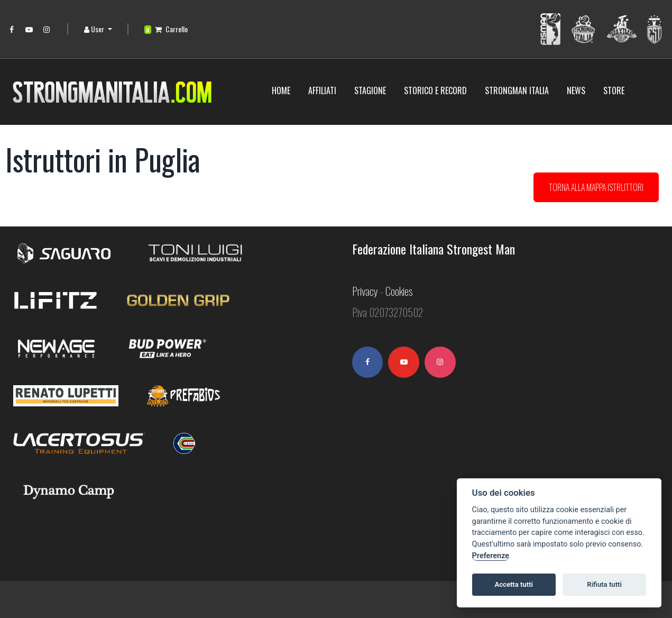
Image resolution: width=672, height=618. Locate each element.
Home (281, 90)
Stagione (370, 90)
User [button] (95, 29)
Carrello (166, 29)
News (576, 90)
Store (614, 90)
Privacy (365, 292)
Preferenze (491, 556)
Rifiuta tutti (604, 584)
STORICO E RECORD (435, 90)
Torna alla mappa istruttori (596, 187)
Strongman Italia (517, 90)
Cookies (399, 292)
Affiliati (322, 90)
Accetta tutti (514, 584)
